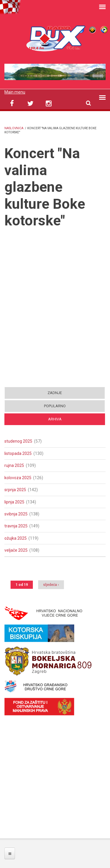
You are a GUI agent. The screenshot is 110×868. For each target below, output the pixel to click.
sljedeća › (51, 585)
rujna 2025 (14, 465)
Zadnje (55, 393)
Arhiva (55, 419)
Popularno (55, 406)
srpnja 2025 (15, 490)
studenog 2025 (18, 441)
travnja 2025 (16, 526)
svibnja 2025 (16, 514)
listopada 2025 (18, 453)
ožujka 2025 (16, 538)
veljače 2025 (16, 550)
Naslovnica (14, 128)
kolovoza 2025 (18, 478)
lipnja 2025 (14, 502)
